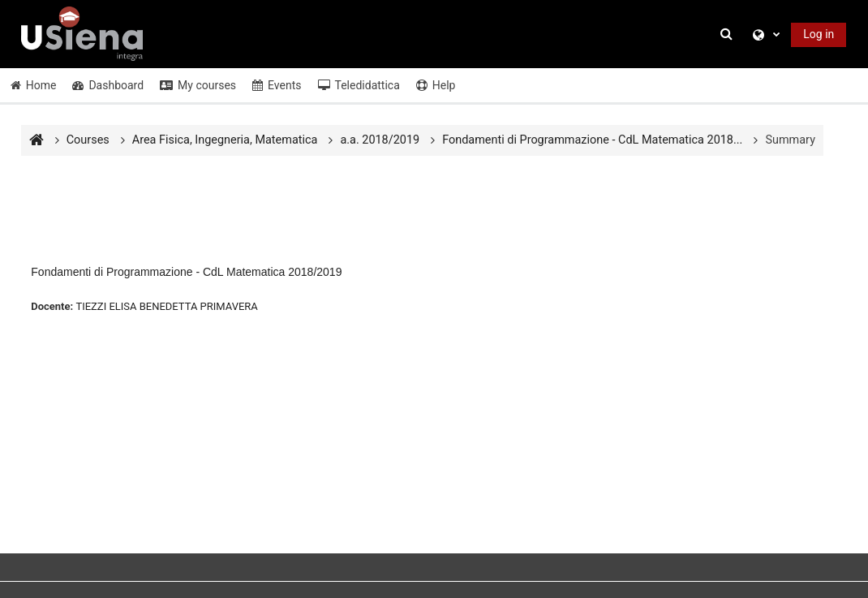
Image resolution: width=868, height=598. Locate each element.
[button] (729, 34)
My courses (198, 85)
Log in (819, 34)
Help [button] (436, 85)
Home (34, 85)
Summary (790, 140)
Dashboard (108, 85)
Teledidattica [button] (359, 85)
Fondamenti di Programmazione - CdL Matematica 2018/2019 (186, 272)
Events (277, 85)
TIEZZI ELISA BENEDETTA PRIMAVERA (166, 306)
